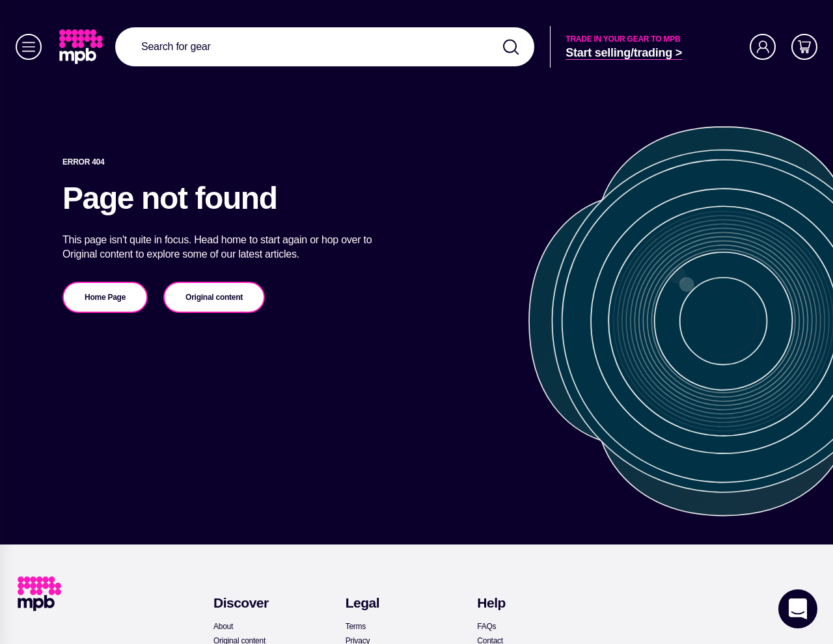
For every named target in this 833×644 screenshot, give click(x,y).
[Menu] (29, 47)
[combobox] (325, 47)
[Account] (763, 47)
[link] (82, 47)
